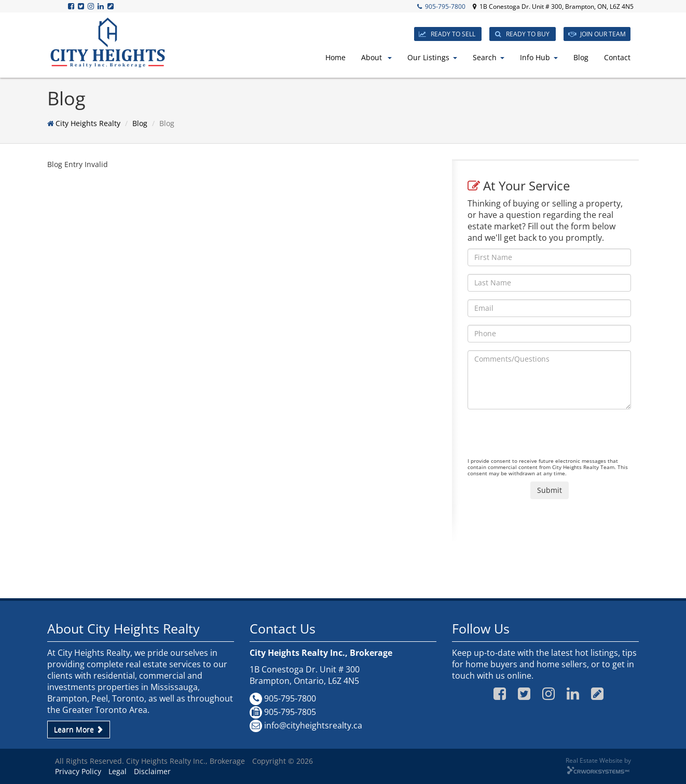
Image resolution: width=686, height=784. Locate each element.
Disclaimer (152, 771)
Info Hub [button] (539, 57)
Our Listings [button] (432, 57)
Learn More (79, 729)
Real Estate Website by (598, 760)
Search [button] (489, 57)
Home (335, 57)
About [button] (376, 57)
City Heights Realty (88, 123)
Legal (118, 771)
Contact (617, 57)
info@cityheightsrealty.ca (313, 725)
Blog (581, 57)
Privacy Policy (78, 771)
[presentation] (546, 437)
